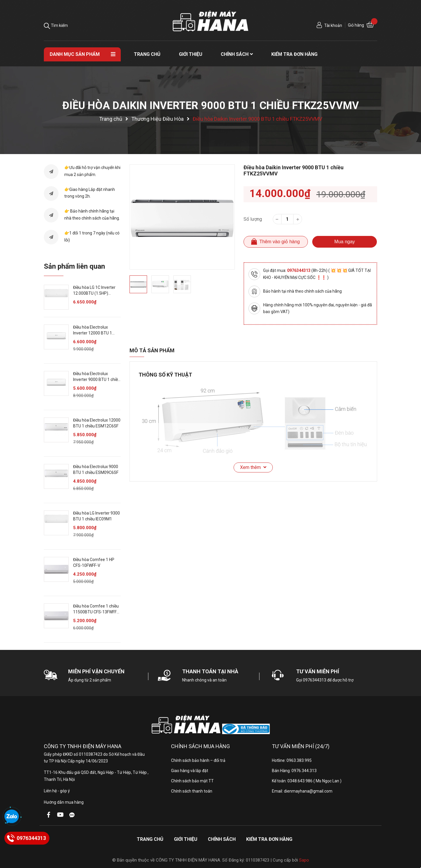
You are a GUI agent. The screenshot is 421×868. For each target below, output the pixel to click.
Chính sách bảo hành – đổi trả (198, 760)
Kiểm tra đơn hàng (269, 839)
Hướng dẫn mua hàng (64, 802)
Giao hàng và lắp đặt (190, 771)
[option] (182, 217)
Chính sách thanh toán (192, 791)
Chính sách (222, 839)
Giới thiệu (186, 839)
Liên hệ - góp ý (57, 791)
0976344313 (299, 270)
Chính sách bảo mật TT (192, 781)
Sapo (304, 860)
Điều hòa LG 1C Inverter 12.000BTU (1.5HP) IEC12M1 (94, 293)
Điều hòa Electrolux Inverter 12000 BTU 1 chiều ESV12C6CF (93, 333)
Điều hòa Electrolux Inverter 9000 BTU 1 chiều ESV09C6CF (97, 379)
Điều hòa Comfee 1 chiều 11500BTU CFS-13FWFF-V (96, 612)
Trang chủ (150, 839)
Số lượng (253, 219)
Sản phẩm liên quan (74, 266)
